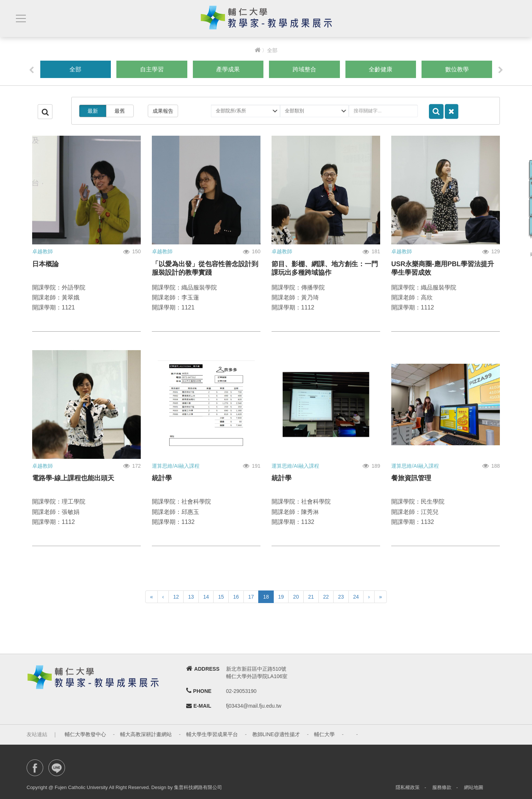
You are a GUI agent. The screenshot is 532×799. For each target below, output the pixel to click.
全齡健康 (381, 69)
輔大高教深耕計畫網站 (146, 734)
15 (221, 597)
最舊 (120, 111)
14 (206, 597)
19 (281, 597)
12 (176, 597)
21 (311, 597)
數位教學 (457, 69)
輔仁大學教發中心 (85, 734)
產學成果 (228, 69)
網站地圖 (474, 787)
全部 (75, 69)
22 (326, 597)
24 (356, 597)
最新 (93, 111)
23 (341, 597)
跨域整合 (304, 69)
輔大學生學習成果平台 (212, 734)
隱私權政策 (408, 787)
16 (236, 597)
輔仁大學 (324, 734)
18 (266, 597)
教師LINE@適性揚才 (276, 734)
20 (296, 597)
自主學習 (152, 69)
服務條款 (442, 787)
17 (251, 597)
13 (191, 597)
